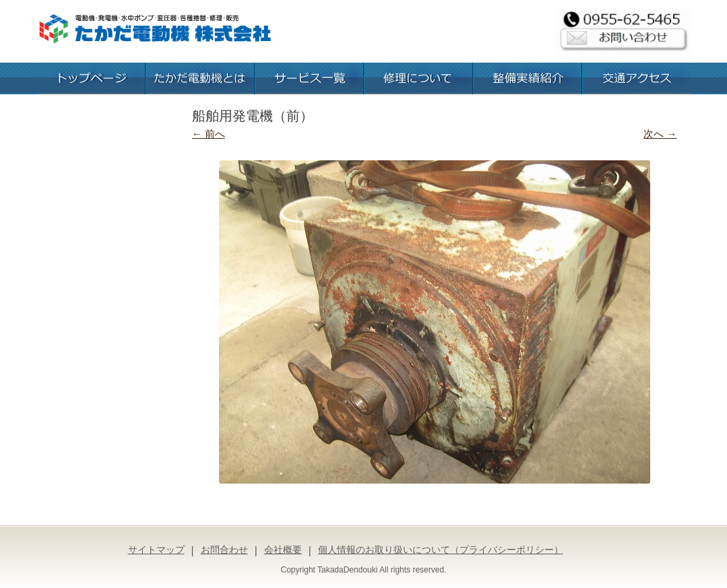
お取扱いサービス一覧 (309, 78)
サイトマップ (156, 550)
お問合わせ (224, 550)
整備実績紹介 (528, 78)
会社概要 (283, 550)
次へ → (660, 134)
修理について (418, 78)
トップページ (91, 78)
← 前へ (209, 134)
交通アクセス (637, 78)
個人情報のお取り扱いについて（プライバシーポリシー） (441, 550)
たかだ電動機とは (200, 78)
